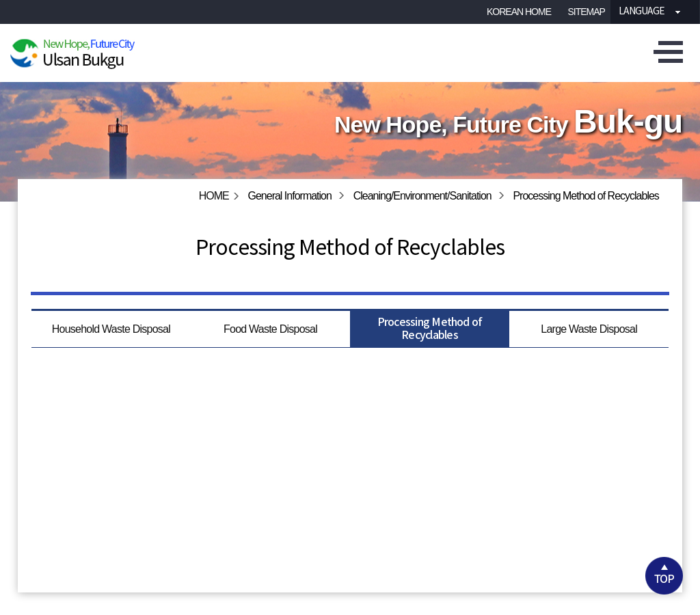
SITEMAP (587, 12)
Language (637, 12)
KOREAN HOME (519, 12)
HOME (214, 196)
